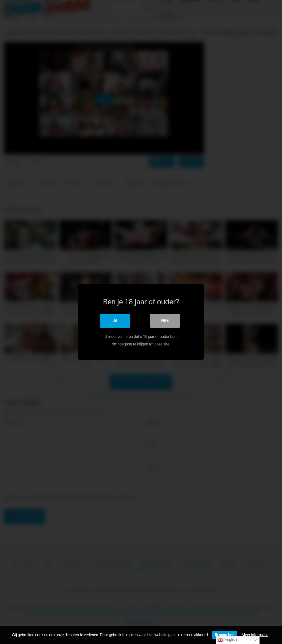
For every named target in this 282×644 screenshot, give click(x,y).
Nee (165, 321)
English (227, 640)
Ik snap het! (225, 635)
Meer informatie (255, 635)
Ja (115, 321)
